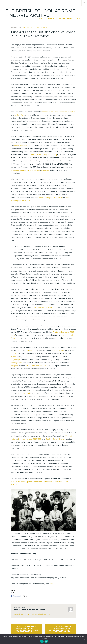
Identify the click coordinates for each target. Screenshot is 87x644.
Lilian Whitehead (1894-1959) (30, 439)
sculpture (72, 112)
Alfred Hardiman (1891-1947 (37, 366)
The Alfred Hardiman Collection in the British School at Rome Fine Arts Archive (27, 629)
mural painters (34, 170)
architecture (20, 115)
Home (41, 19)
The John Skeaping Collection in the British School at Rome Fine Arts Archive (60, 629)
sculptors (24, 170)
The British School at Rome (35, 28)
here (51, 584)
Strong (14, 357)
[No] (85, 639)
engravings (16, 360)
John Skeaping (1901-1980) (43, 308)
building (31, 350)
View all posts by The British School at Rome (32, 614)
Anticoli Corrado (24, 393)
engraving (63, 112)
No (46, 641)
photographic (17, 363)
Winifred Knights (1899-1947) (50, 198)
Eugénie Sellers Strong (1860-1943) (43, 155)
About (78, 19)
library (54, 182)
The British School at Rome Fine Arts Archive (40, 13)
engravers (45, 170)
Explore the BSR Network (60, 19)
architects (15, 170)
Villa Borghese (58, 350)
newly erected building (24, 146)
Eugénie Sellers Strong (55, 439)
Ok (42, 641)
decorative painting (50, 112)
